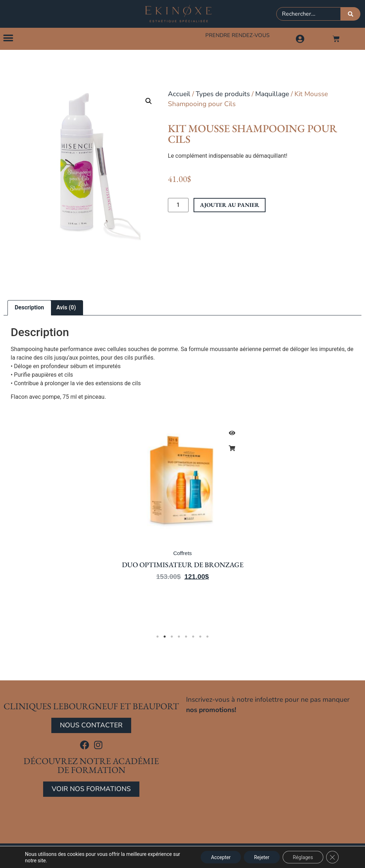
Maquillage (272, 95)
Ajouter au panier (230, 206)
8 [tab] (207, 638)
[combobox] (309, 14)
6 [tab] (193, 638)
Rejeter (260, 857)
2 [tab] (165, 638)
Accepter (218, 857)
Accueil (179, 95)
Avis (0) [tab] (66, 308)
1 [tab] (158, 638)
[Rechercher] (351, 14)
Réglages (302, 857)
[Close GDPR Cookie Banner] (332, 857)
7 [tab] (200, 638)
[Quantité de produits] (178, 206)
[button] (8, 38)
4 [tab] (179, 638)
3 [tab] (172, 638)
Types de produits (223, 95)
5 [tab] (186, 638)
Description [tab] (29, 308)
